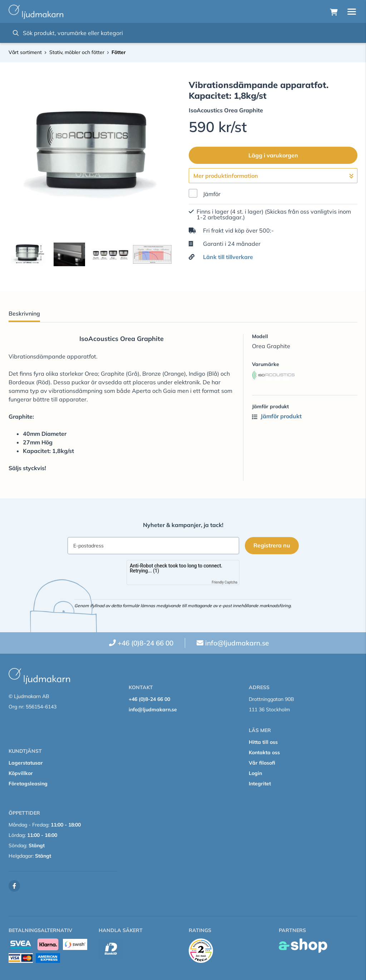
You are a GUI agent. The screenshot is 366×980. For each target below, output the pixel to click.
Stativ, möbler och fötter (77, 52)
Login (255, 773)
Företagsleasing (28, 784)
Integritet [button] (260, 784)
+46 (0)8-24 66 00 (145, 643)
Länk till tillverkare (228, 257)
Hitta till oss (263, 742)
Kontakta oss (264, 752)
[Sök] (183, 33)
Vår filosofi (262, 763)
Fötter (119, 52)
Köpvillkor (21, 773)
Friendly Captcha (224, 582)
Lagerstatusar (26, 763)
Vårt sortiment (25, 52)
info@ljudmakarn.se (237, 643)
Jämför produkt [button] (277, 416)
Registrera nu (272, 545)
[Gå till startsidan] (36, 12)
